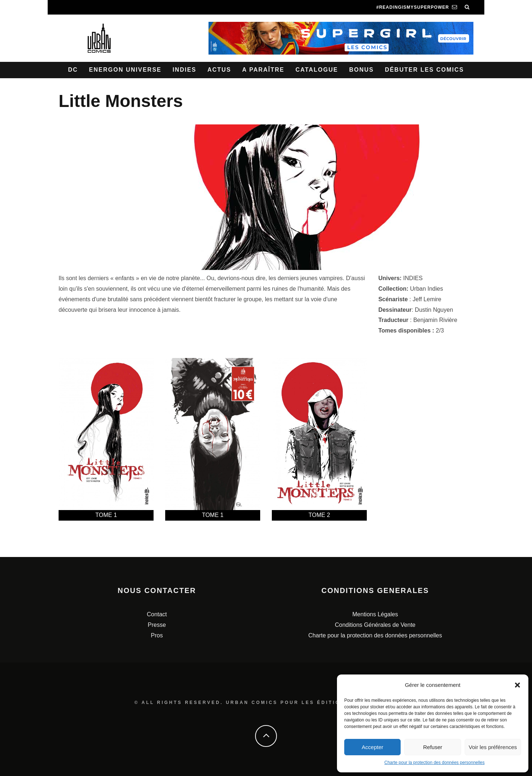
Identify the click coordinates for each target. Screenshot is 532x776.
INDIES (413, 278)
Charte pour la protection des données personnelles (434, 763)
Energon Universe (125, 70)
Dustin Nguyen (434, 310)
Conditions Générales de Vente (375, 625)
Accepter (372, 747)
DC (73, 70)
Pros (157, 635)
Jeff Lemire (427, 299)
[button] (517, 685)
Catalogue (317, 70)
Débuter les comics (424, 70)
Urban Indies (427, 289)
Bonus (361, 70)
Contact (157, 614)
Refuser (433, 747)
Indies (184, 70)
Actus (219, 70)
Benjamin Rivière (435, 320)
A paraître (263, 70)
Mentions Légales (375, 614)
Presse (157, 625)
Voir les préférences (493, 747)
